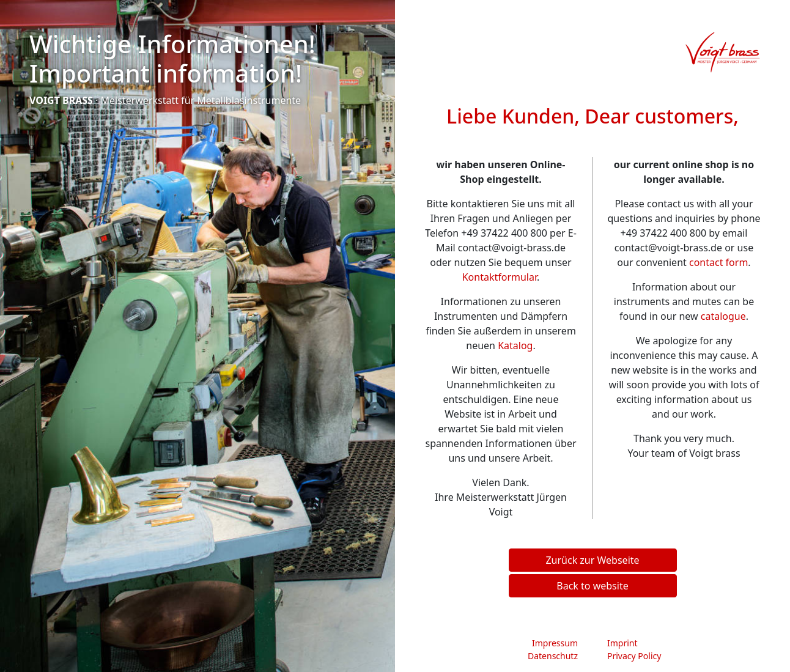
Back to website (592, 586)
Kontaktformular (500, 277)
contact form (718, 262)
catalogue (723, 316)
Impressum (555, 643)
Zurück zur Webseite (592, 560)
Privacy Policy (634, 656)
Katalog (515, 345)
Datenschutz (553, 656)
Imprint (622, 643)
